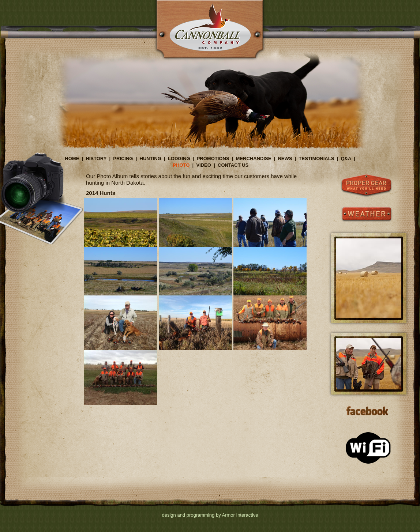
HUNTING (151, 159)
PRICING (123, 159)
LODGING (179, 159)
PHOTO (181, 165)
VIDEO (203, 165)
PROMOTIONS (213, 159)
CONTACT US (233, 165)
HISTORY (96, 159)
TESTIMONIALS (317, 159)
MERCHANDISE (254, 159)
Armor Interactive (240, 515)
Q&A (346, 159)
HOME (72, 159)
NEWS (285, 159)
